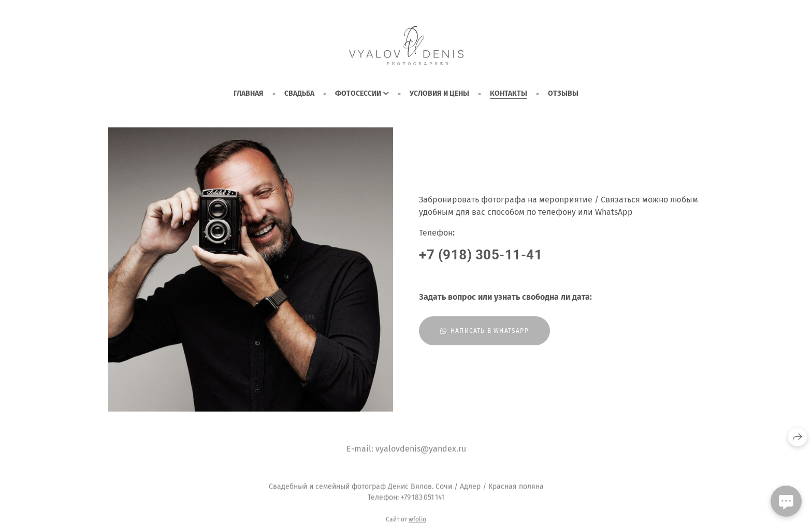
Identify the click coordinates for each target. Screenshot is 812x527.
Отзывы (563, 93)
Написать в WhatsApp (484, 331)
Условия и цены (439, 93)
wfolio (417, 523)
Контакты (509, 93)
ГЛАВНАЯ (249, 93)
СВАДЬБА (299, 93)
